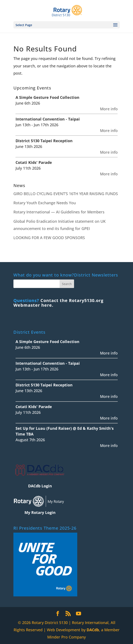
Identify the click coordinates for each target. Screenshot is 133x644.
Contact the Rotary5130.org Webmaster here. (58, 303)
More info (109, 109)
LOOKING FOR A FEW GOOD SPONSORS (49, 238)
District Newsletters (96, 275)
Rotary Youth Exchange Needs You (45, 203)
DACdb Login (40, 486)
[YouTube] (79, 614)
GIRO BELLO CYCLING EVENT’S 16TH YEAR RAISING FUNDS (66, 194)
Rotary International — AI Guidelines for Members (59, 212)
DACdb (93, 630)
